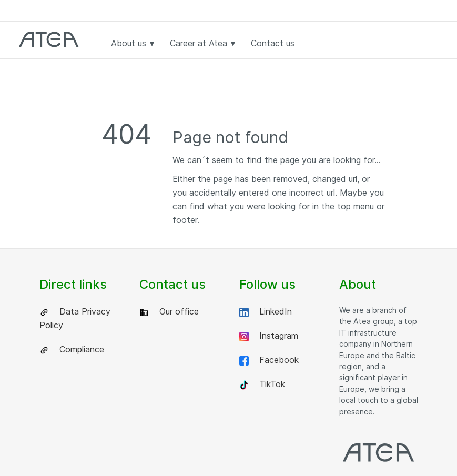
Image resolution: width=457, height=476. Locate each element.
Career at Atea (202, 43)
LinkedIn (266, 312)
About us (133, 43)
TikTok (262, 384)
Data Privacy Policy (75, 318)
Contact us (273, 43)
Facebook (269, 360)
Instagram (269, 336)
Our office (169, 312)
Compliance (72, 350)
